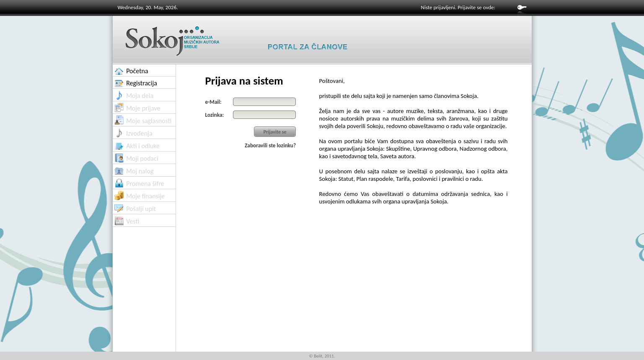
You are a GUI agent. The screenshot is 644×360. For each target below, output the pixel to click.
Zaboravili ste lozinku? (270, 145)
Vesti (133, 221)
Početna (137, 71)
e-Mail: (213, 102)
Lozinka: (215, 115)
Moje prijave (143, 108)
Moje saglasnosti (149, 121)
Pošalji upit (141, 209)
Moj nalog (140, 171)
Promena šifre (145, 184)
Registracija (142, 83)
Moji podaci (142, 158)
